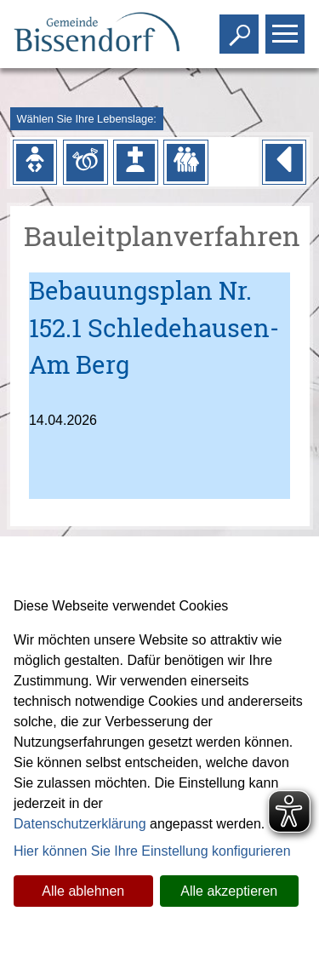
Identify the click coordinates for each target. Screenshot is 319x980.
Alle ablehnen (83, 891)
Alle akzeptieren (229, 891)
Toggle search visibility (241, 27)
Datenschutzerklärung (80, 824)
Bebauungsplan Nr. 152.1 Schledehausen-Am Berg (154, 327)
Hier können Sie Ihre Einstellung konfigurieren (152, 851)
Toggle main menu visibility (287, 27)
